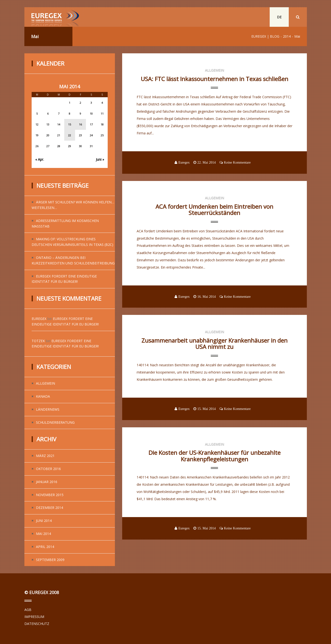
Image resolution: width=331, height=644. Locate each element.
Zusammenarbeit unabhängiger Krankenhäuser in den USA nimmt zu (215, 343)
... (138, 140)
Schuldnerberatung (55, 422)
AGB (28, 610)
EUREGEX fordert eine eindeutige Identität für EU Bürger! (64, 279)
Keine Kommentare (237, 162)
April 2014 (45, 547)
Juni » (100, 159)
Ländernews (48, 409)
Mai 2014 (43, 534)
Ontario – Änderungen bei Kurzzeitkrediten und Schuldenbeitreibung (73, 260)
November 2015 (50, 495)
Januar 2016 (47, 482)
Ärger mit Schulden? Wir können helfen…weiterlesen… (73, 205)
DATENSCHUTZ (37, 624)
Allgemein (46, 383)
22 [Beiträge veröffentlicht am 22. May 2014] (70, 135)
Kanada (43, 396)
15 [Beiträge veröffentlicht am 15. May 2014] (70, 124)
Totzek (38, 341)
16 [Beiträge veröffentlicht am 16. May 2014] (80, 124)
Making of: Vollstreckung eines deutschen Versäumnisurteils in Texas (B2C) (72, 242)
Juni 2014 (44, 521)
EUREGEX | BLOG (265, 36)
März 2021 (45, 456)
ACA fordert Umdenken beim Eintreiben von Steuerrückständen (214, 210)
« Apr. (40, 159)
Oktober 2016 (48, 469)
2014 (287, 36)
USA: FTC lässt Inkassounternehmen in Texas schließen (215, 79)
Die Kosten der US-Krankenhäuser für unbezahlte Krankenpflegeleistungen (215, 456)
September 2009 (50, 560)
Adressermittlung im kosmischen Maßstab (65, 223)
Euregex (39, 319)
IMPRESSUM (34, 617)
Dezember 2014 (49, 508)
